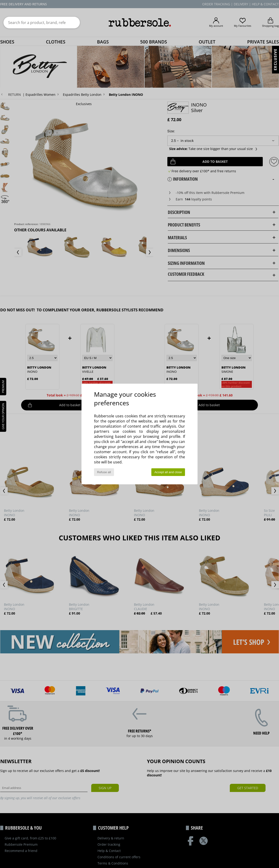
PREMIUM (3, 387)
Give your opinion (3, 416)
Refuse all (104, 472)
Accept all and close (168, 472)
